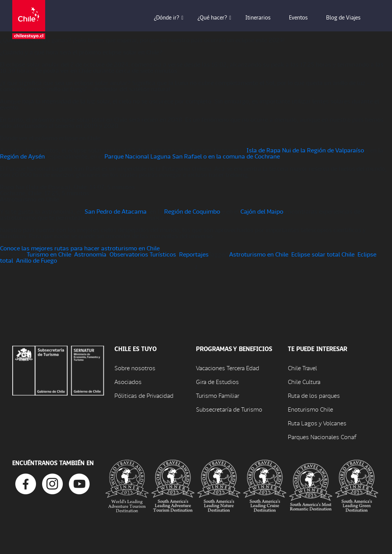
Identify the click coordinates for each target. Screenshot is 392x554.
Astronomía (90, 254)
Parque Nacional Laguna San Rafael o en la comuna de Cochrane (192, 156)
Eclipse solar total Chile (323, 254)
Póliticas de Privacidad (144, 395)
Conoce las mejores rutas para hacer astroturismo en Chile (80, 248)
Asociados (128, 382)
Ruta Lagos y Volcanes (317, 423)
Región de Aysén (22, 156)
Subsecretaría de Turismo (229, 409)
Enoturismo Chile (310, 409)
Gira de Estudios (217, 382)
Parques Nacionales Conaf (322, 437)
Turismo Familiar (218, 395)
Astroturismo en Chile (259, 254)
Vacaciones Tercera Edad (228, 368)
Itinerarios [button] (263, 17)
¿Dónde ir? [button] (172, 17)
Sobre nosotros (135, 368)
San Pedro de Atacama (116, 211)
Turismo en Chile (49, 254)
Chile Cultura (304, 382)
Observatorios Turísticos (143, 254)
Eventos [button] (304, 17)
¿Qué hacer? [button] (218, 17)
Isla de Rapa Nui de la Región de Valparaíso (305, 150)
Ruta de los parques (314, 395)
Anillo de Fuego (37, 260)
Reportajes (194, 254)
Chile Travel (302, 368)
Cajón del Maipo (262, 211)
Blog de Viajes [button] (349, 17)
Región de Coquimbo (192, 211)
